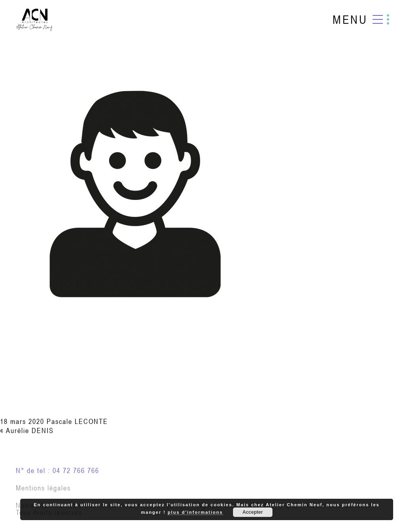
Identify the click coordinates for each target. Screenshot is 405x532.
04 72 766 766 (76, 470)
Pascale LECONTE (77, 421)
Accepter (253, 512)
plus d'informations (195, 512)
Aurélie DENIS (30, 430)
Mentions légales (43, 488)
